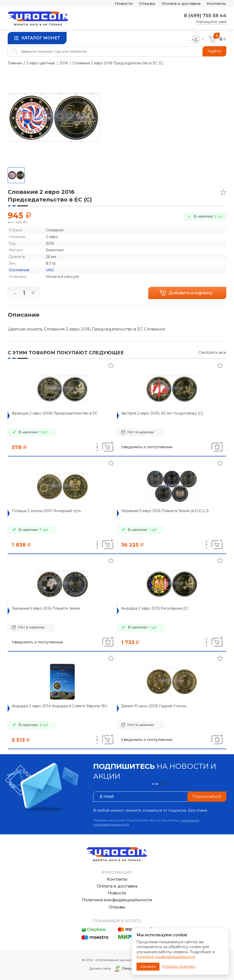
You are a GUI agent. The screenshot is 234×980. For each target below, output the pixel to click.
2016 (64, 63)
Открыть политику (179, 966)
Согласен (148, 967)
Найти (214, 51)
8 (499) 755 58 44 (205, 16)
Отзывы (147, 4)
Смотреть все (212, 352)
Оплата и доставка (181, 4)
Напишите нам (211, 22)
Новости (124, 4)
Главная (15, 63)
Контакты (216, 4)
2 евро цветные (41, 63)
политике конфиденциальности (166, 957)
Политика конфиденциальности (117, 900)
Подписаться (207, 796)
